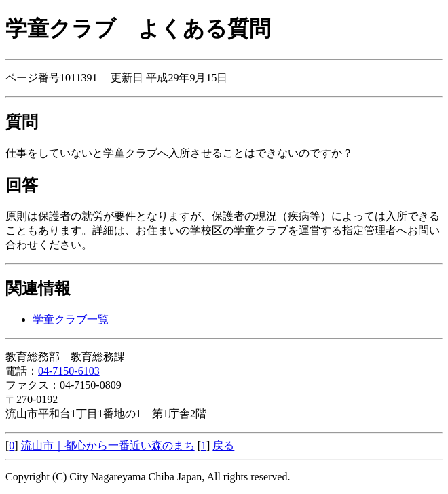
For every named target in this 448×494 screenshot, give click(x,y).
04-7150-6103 (69, 371)
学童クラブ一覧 (71, 319)
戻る (223, 445)
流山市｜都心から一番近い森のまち (108, 445)
